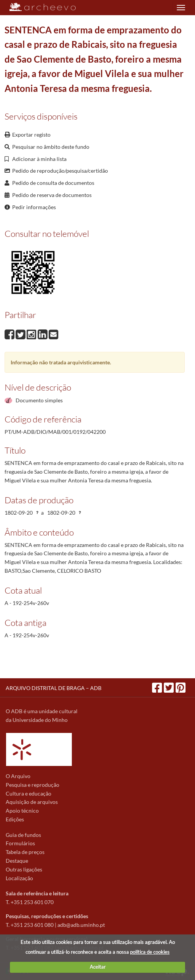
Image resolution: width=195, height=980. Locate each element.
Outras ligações (24, 869)
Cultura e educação (29, 793)
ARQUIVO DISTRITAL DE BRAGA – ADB (54, 688)
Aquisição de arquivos (32, 802)
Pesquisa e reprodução (32, 785)
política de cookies (150, 952)
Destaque (17, 861)
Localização (19, 878)
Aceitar (98, 967)
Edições (15, 819)
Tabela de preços (25, 852)
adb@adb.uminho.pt (81, 925)
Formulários (20, 843)
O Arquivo (18, 776)
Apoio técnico (22, 811)
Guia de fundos (23, 835)
